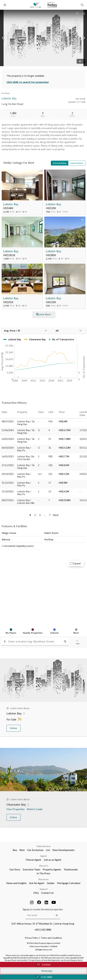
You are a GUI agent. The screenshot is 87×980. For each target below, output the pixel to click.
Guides (51, 883)
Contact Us (47, 893)
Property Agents (52, 869)
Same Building (60, 163)
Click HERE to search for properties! (28, 82)
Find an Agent (33, 860)
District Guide (35, 809)
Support (44, 889)
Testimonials (71, 869)
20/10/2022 (8, 474)
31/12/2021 (8, 483)
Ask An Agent (37, 883)
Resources (44, 879)
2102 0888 (44, 977)
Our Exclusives (35, 850)
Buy (15, 850)
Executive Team (31, 869)
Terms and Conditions (51, 938)
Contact (43, 965)
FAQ (36, 893)
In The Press (43, 873)
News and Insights (16, 883)
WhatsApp (44, 971)
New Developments (63, 850)
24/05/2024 (8, 439)
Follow (13, 728)
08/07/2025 (8, 421)
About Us (44, 866)
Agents (44, 856)
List (48, 850)
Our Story (15, 869)
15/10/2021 (8, 491)
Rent (22, 850)
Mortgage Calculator (69, 883)
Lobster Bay (11, 204)
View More (44, 314)
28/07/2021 (8, 500)
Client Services (44, 846)
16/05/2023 (8, 456)
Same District (77, 163)
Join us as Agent (52, 860)
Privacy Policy (32, 938)
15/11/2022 (8, 465)
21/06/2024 (8, 430)
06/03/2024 (8, 448)
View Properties (16, 809)
